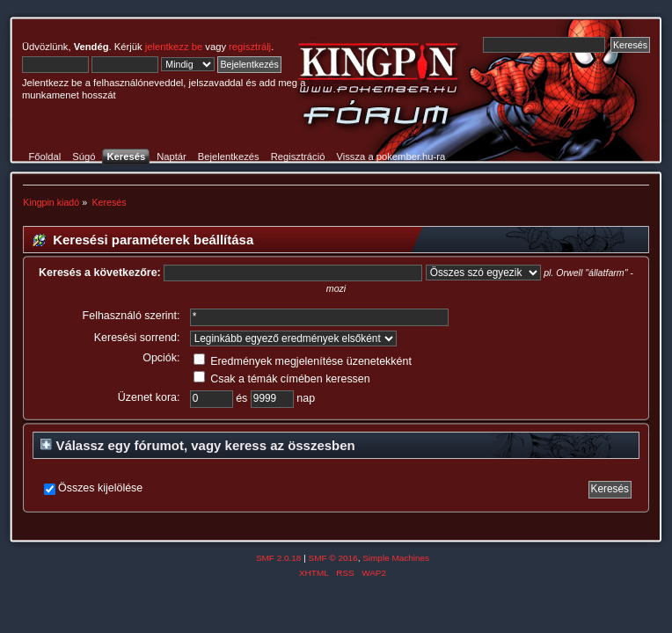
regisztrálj (250, 47)
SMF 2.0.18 (279, 558)
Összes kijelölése (100, 488)
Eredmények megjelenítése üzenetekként (303, 361)
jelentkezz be (174, 47)
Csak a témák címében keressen (282, 379)
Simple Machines (396, 558)
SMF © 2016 (333, 558)
